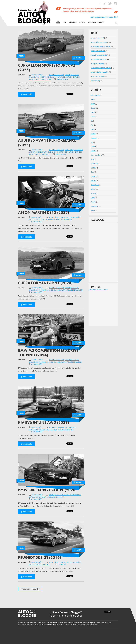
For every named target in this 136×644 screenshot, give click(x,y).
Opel (92, 172)
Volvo (93, 210)
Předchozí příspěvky (30, 589)
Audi (48, 154)
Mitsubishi (94, 163)
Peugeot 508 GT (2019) (40, 558)
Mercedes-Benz (96, 155)
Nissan (93, 168)
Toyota (93, 202)
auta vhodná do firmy (45, 77)
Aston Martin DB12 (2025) (44, 212)
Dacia (93, 116)
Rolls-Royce (95, 185)
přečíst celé (27, 94)
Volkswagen (95, 206)
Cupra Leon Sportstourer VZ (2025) (47, 68)
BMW (80, 362)
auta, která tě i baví (37, 79)
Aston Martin (66, 220)
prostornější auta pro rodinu (101, 46)
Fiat (92, 125)
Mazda (93, 151)
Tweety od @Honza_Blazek (98, 289)
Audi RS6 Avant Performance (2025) (47, 143)
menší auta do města (98, 51)
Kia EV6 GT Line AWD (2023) (44, 422)
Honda (93, 134)
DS (92, 121)
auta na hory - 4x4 (56, 75)
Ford (92, 129)
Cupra (48, 79)
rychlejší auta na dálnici (46, 152)
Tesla (93, 198)
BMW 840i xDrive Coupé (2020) (47, 490)
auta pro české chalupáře (100, 72)
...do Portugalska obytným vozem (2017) (104, 17)
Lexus (93, 146)
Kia (72, 430)
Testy (21, 56)
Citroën (93, 108)
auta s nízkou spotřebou (99, 42)
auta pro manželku (97, 63)
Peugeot (47, 564)
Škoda (93, 189)
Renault (93, 181)
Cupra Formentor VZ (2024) (45, 283)
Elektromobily (64, 430)
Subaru (93, 193)
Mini (92, 159)
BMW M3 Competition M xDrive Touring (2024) (48, 353)
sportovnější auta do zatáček (67, 77)
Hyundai (94, 138)
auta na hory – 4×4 (97, 38)
